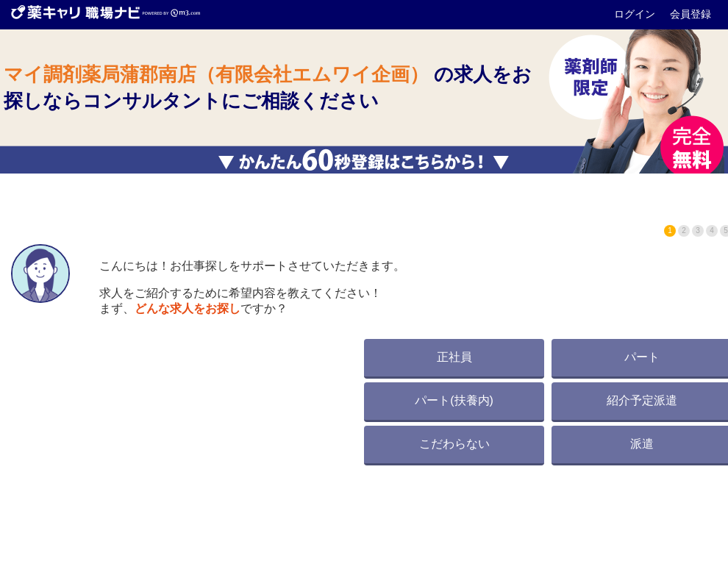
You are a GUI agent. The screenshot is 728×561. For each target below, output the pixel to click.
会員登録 (690, 14)
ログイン (636, 14)
